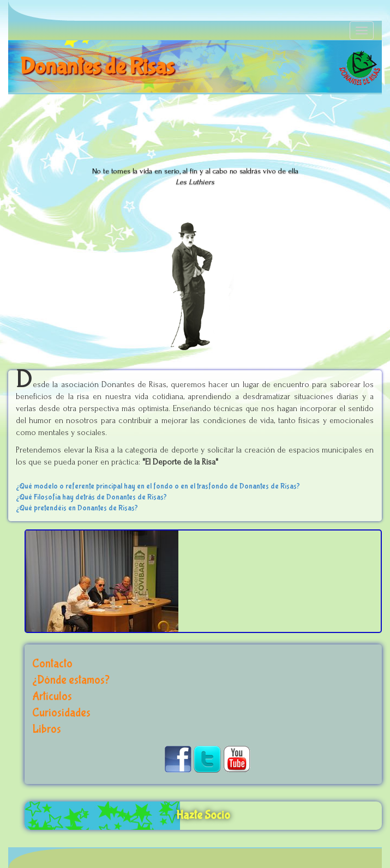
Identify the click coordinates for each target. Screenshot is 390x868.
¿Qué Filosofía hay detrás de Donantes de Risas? (91, 497)
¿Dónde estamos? (71, 680)
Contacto (52, 664)
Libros (47, 729)
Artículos (52, 697)
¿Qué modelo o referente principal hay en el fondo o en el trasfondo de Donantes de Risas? (158, 486)
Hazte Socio (203, 815)
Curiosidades (61, 713)
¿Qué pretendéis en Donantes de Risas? (77, 508)
